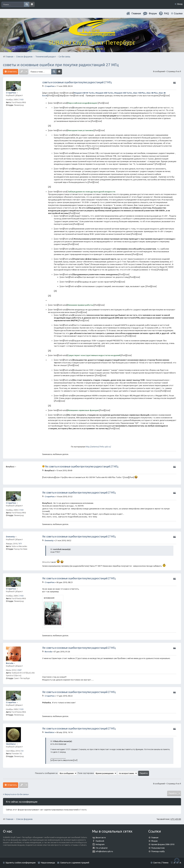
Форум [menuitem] (153, 13)
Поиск (27, 4)
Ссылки (178, 13)
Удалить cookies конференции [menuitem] (21, 863)
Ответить (12, 72)
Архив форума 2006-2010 (163, 844)
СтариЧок (11, 93)
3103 (21, 100)
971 (20, 544)
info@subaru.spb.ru (104, 851)
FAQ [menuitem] (167, 13)
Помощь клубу (158, 851)
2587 (19, 670)
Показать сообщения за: (56, 773)
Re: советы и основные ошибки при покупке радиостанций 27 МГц (82, 466)
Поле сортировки (97, 773)
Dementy (10, 537)
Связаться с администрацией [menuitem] (75, 863)
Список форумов (24, 819)
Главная (136, 13)
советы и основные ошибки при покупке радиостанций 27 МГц (61, 65)
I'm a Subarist (102, 848)
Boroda (10, 663)
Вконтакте (101, 837)
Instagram (100, 844)
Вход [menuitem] (180, 4)
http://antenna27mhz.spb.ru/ (98, 447)
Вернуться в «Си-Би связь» (17, 794)
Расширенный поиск (32, 4)
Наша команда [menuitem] (48, 863)
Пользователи (158, 848)
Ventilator (11, 744)
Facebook (100, 841)
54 (22, 751)
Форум (154, 841)
